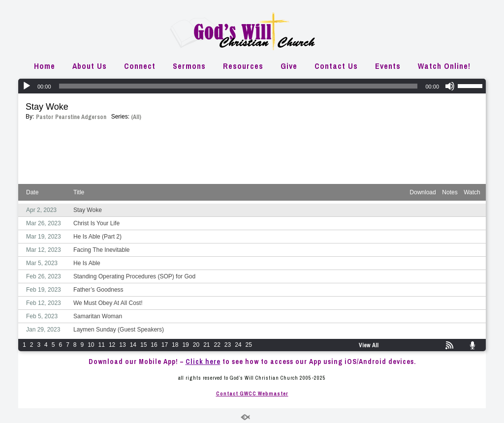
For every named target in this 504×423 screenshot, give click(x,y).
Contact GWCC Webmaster (252, 393)
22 (217, 345)
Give (289, 66)
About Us (90, 66)
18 (175, 345)
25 (249, 345)
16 (154, 345)
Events (388, 66)
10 (91, 345)
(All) (136, 117)
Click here (203, 362)
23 (228, 345)
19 (185, 345)
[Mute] (450, 86)
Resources (243, 66)
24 (238, 345)
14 (133, 345)
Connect (140, 66)
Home (45, 66)
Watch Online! (444, 66)
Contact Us (336, 66)
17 (165, 345)
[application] (252, 86)
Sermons (189, 66)
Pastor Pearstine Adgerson (71, 117)
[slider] (238, 86)
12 (112, 345)
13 (122, 345)
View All (369, 345)
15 (143, 345)
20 (196, 345)
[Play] (27, 86)
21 (206, 345)
